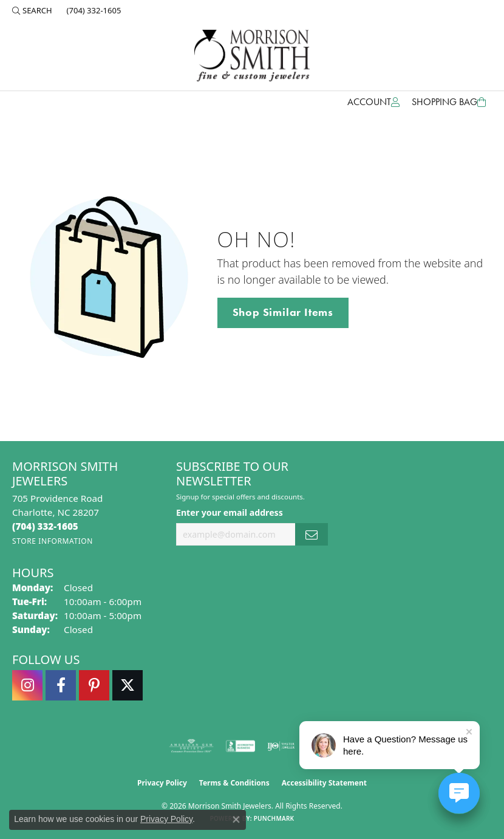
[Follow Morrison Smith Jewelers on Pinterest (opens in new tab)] (94, 685)
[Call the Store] (45, 526)
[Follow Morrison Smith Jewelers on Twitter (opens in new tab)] (128, 685)
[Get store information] (53, 541)
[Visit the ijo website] (281, 746)
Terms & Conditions (234, 783)
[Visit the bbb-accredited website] (240, 746)
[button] (32, 10)
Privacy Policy (162, 783)
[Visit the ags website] (191, 746)
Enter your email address (230, 512)
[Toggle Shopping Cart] (449, 102)
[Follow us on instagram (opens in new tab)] (27, 685)
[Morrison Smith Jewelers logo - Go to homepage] (252, 56)
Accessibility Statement (324, 783)
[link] (93, 10)
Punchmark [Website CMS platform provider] (274, 818)
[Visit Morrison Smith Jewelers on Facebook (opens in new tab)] (61, 685)
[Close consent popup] (236, 820)
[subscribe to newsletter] (312, 534)
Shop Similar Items (283, 312)
